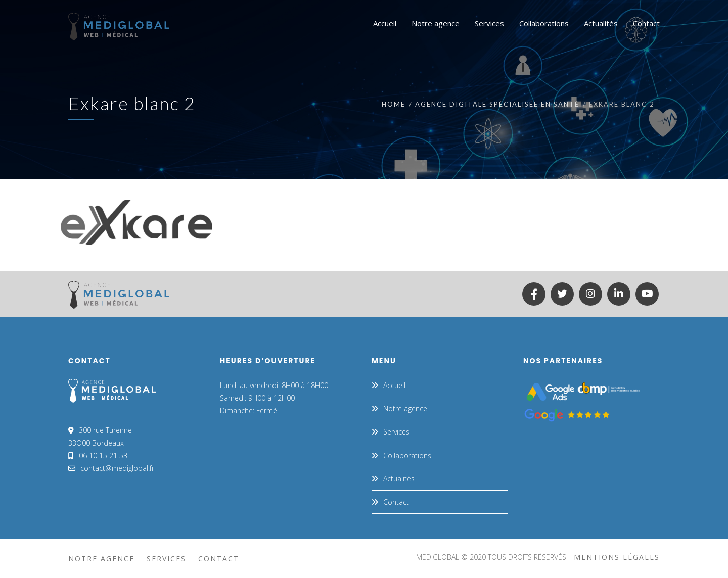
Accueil (394, 385)
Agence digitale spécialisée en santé (497, 104)
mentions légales (617, 557)
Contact (396, 502)
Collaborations (407, 455)
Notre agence (405, 408)
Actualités (399, 479)
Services (396, 432)
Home (394, 104)
